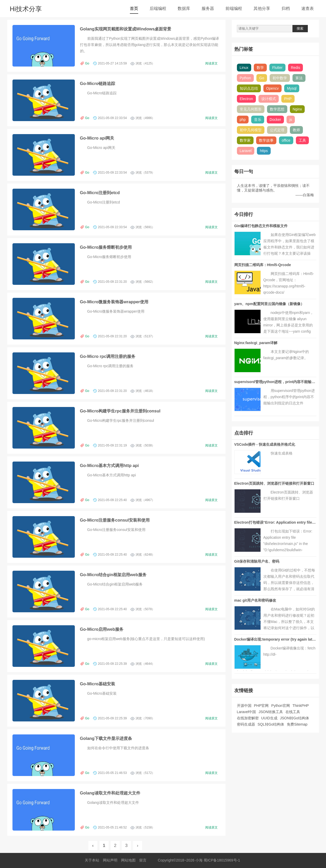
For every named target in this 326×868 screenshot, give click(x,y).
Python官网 (281, 706)
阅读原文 (211, 63)
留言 (143, 860)
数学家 (245, 140)
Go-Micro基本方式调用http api (109, 465)
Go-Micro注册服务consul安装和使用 (115, 520)
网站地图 (128, 860)
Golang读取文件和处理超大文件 (110, 793)
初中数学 (280, 78)
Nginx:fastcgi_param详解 (256, 343)
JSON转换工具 (271, 712)
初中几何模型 (251, 130)
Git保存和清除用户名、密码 (257, 561)
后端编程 (158, 8)
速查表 (308, 8)
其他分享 (262, 8)
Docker (275, 120)
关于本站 (92, 860)
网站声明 (110, 860)
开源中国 (244, 706)
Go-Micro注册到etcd (100, 193)
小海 (199, 860)
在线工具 (293, 712)
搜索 (300, 28)
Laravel (246, 151)
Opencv (272, 88)
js (291, 120)
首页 (134, 8)
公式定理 (277, 130)
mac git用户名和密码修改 (255, 600)
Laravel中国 (247, 712)
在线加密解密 (248, 718)
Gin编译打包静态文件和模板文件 (261, 226)
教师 (296, 130)
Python (245, 78)
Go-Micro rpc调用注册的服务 (108, 356)
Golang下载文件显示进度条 (106, 738)
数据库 (184, 8)
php (243, 120)
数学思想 (277, 109)
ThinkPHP (301, 706)
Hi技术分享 (26, 9)
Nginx (297, 109)
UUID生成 (269, 718)
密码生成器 (246, 724)
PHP (288, 99)
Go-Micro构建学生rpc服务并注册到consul (120, 411)
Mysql (292, 88)
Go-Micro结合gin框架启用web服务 (113, 575)
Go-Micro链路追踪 (98, 83)
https (264, 151)
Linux (244, 68)
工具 (302, 140)
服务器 (208, 8)
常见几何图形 (251, 109)
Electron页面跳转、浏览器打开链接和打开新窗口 (274, 483)
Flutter (277, 68)
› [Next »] (138, 846)
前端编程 (234, 8)
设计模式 (269, 99)
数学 (260, 68)
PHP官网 (261, 706)
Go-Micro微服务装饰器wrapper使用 (114, 302)
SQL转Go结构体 (271, 724)
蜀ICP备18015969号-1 (222, 860)
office (286, 140)
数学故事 (266, 140)
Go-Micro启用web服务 (102, 629)
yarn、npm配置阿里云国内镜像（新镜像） (269, 304)
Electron (246, 99)
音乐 (258, 120)
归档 (286, 8)
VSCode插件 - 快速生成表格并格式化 (265, 444)
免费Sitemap (297, 724)
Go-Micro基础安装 (98, 684)
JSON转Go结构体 (295, 718)
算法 (299, 78)
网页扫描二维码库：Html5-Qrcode (263, 265)
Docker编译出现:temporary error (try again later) (276, 639)
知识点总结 (249, 88)
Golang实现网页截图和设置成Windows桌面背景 (126, 29)
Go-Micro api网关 (97, 138)
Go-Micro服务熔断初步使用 (106, 247)
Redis (296, 68)
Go (87, 63)
